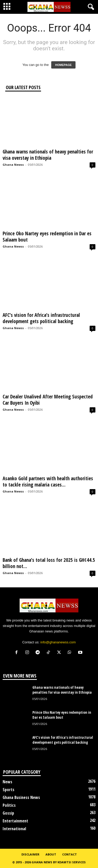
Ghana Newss (13, 165)
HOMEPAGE (63, 65)
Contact (70, 854)
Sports (8, 790)
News (7, 782)
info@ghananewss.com (58, 642)
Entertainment (15, 821)
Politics (9, 805)
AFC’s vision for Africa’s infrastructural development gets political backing (41, 318)
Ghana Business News (21, 797)
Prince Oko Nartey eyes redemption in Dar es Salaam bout (47, 237)
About (51, 854)
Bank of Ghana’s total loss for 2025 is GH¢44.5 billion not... (49, 563)
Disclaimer (30, 854)
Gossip (8, 813)
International (14, 829)
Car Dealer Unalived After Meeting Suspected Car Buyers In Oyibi (48, 400)
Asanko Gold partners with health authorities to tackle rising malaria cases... (48, 482)
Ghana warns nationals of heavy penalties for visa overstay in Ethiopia (48, 155)
